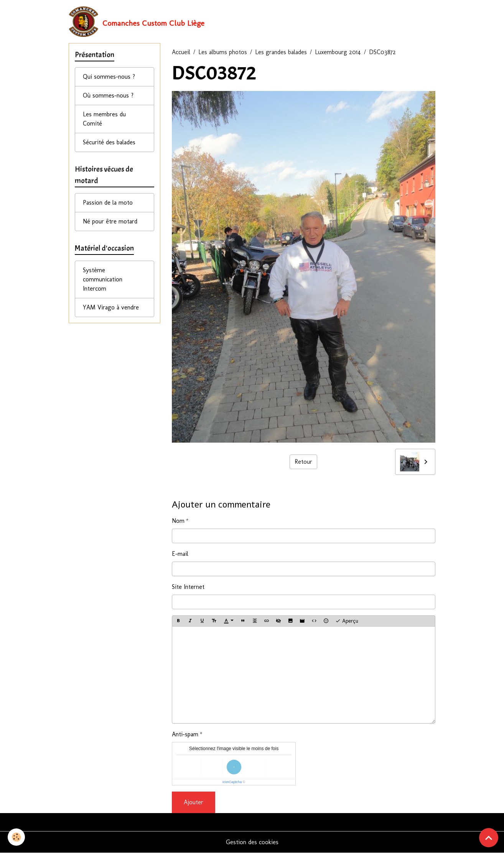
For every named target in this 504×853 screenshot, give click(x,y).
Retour (303, 462)
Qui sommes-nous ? (109, 77)
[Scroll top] (489, 838)
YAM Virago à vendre (111, 307)
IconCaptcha (232, 782)
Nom (178, 521)
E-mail (180, 554)
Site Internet (188, 587)
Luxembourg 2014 (338, 52)
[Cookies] (16, 837)
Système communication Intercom (103, 279)
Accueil (181, 52)
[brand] (137, 21)
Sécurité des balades (109, 142)
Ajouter (194, 802)
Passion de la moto (108, 203)
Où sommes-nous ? (108, 95)
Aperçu (347, 621)
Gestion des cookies (252, 842)
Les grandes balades (281, 52)
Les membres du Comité (104, 119)
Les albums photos (223, 52)
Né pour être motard (110, 221)
